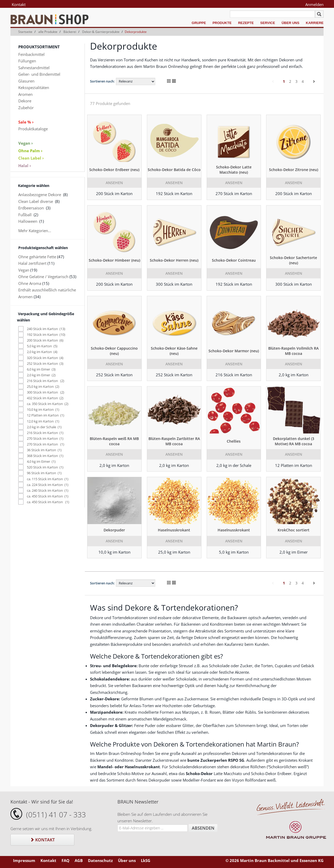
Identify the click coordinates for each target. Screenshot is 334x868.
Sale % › (26, 122)
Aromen (25, 94)
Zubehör (26, 108)
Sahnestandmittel (34, 68)
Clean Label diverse (36, 201)
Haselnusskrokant (174, 530)
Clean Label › (31, 158)
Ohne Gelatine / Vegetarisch (43, 277)
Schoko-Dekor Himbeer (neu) (114, 260)
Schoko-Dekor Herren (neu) (174, 260)
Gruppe (199, 23)
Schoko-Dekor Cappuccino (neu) (114, 351)
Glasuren (26, 81)
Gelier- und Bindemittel (39, 74)
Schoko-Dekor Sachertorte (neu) (293, 260)
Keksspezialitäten (34, 87)
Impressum (24, 860)
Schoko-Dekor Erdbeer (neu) (114, 170)
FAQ (65, 860)
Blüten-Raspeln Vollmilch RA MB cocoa (293, 351)
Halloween (28, 221)
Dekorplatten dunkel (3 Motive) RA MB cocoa (294, 441)
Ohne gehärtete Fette (37, 257)
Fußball (25, 215)
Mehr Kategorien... (35, 231)
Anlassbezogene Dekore (40, 195)
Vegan (24, 270)
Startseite (25, 32)
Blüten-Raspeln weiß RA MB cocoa (114, 441)
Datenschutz (100, 860)
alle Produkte (48, 32)
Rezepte (246, 23)
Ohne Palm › (30, 151)
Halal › (25, 166)
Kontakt (19, 4)
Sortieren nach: (102, 81)
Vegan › (26, 143)
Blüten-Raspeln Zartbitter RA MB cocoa (174, 441)
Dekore (25, 101)
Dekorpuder (114, 530)
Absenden (203, 828)
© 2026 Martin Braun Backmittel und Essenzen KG (275, 860)
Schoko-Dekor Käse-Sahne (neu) (174, 351)
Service (268, 23)
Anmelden (314, 4)
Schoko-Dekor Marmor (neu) (234, 351)
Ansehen (114, 183)
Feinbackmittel (31, 54)
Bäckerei (70, 32)
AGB (79, 860)
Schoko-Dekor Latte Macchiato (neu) (234, 170)
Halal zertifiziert (32, 263)
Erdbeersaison (31, 208)
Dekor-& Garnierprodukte (101, 32)
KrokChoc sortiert (294, 530)
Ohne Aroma (30, 283)
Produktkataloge (33, 129)
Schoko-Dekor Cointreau (234, 260)
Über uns (290, 23)
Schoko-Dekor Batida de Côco (174, 170)
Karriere (315, 23)
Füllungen (27, 61)
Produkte (222, 23)
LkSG (146, 860)
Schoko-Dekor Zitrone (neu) (294, 170)
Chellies (234, 441)
